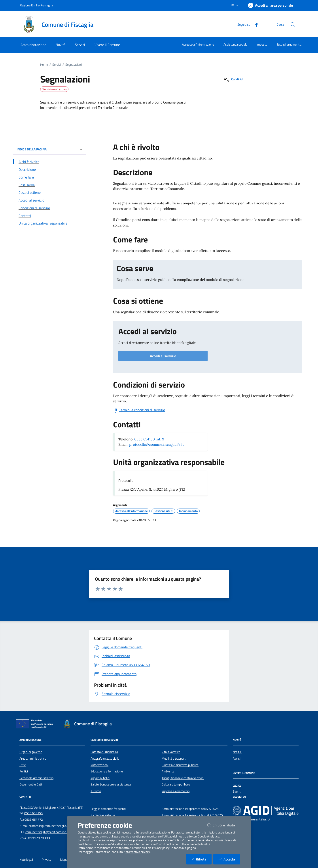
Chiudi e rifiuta (224, 825)
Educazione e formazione (107, 771)
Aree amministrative (33, 759)
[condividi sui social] (233, 79)
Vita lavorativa (171, 752)
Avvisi (237, 759)
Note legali (26, 860)
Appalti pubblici (100, 778)
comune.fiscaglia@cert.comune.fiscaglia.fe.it (54, 832)
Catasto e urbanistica (104, 752)
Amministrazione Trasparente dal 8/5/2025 (190, 809)
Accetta (229, 859)
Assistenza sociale (235, 44)
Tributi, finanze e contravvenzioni (183, 778)
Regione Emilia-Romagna (36, 5)
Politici (24, 771)
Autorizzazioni (99, 765)
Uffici (23, 765)
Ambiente (168, 771)
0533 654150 (33, 813)
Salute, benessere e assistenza (111, 784)
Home (44, 65)
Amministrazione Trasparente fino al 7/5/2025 (192, 815)
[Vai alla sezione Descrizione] (50, 169)
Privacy (46, 860)
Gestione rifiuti (163, 511)
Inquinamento (188, 511)
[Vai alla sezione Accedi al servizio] (50, 200)
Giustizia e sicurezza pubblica (180, 765)
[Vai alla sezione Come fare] (50, 177)
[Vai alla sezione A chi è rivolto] (50, 162)
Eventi (237, 791)
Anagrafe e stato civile (105, 759)
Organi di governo (31, 752)
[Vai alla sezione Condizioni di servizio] (50, 208)
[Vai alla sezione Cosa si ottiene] (50, 192)
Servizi (57, 65)
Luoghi (237, 785)
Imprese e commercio (176, 791)
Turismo (96, 791)
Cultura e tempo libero (176, 784)
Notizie (237, 752)
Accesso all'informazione (198, 44)
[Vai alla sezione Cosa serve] (50, 185)
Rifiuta (202, 859)
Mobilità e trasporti (174, 759)
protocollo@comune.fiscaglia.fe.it (156, 444)
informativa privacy (137, 852)
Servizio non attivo (54, 89)
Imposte (262, 44)
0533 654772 (34, 820)
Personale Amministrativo (36, 778)
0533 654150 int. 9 (149, 439)
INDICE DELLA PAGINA (50, 149)
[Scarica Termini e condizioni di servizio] (139, 410)
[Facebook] (255, 24)
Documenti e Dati (31, 784)
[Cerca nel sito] (293, 25)
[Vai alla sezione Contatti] (50, 216)
